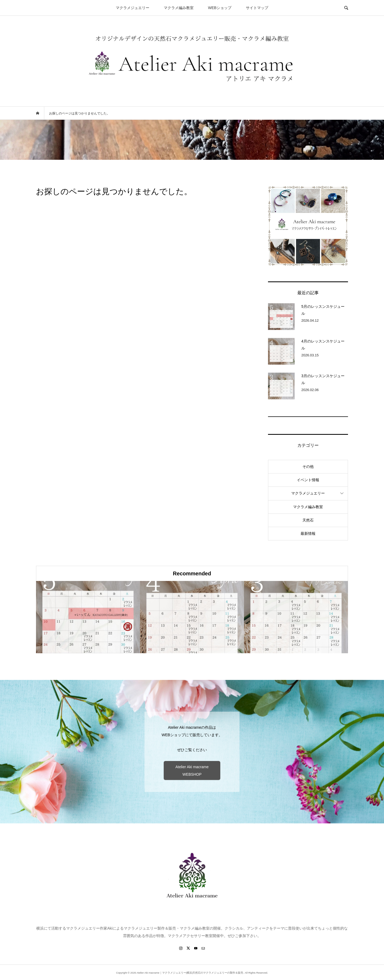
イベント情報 (308, 480)
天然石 (308, 520)
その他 (308, 467)
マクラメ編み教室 (179, 8)
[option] (88, 617)
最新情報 (308, 533)
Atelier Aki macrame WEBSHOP (192, 771)
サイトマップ (257, 8)
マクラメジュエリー (133, 8)
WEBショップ (220, 8)
